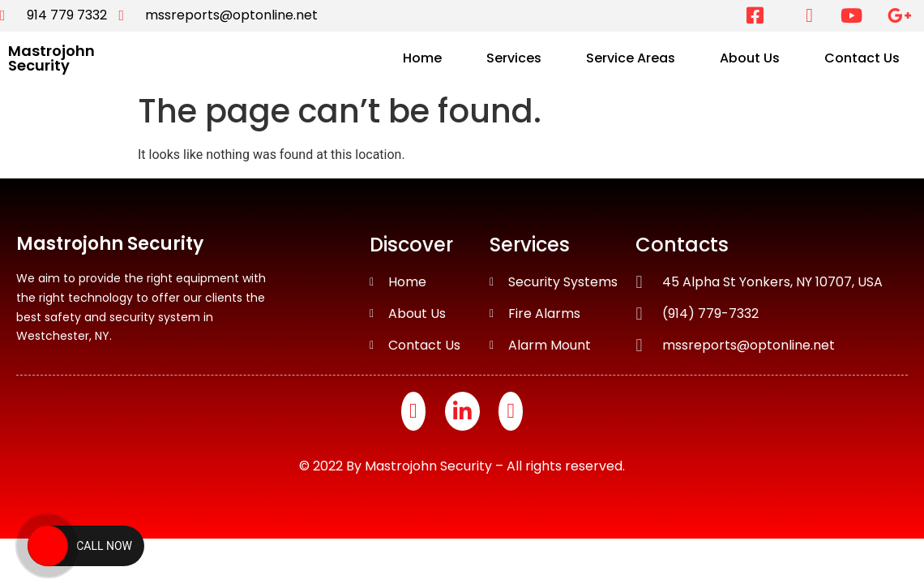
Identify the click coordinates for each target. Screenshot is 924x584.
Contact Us (862, 58)
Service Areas (631, 58)
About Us (750, 58)
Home (422, 58)
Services (514, 58)
